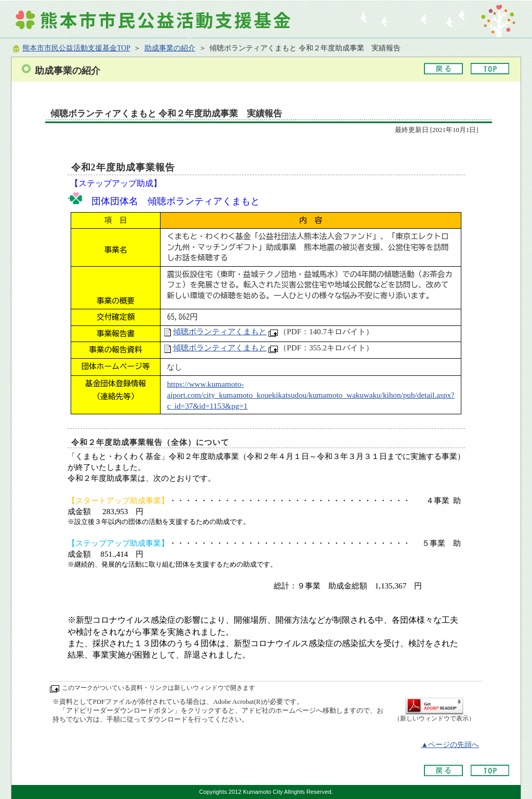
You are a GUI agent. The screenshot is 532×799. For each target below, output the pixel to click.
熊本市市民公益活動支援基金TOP (76, 48)
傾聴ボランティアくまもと (220, 331)
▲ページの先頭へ (450, 745)
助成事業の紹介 (170, 48)
